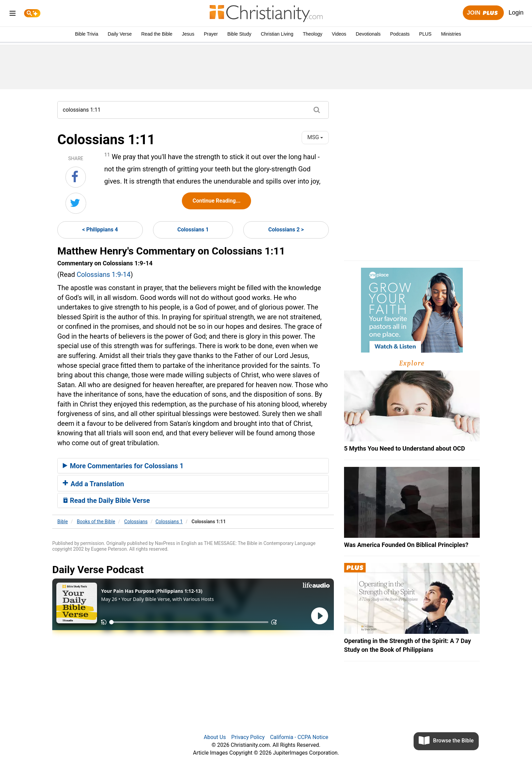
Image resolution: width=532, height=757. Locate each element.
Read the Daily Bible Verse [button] (106, 500)
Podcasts (400, 34)
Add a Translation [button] (93, 484)
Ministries (451, 34)
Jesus (188, 34)
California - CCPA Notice (299, 737)
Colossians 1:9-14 (104, 275)
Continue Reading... (216, 201)
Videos (339, 34)
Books (96, 522)
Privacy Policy (248, 737)
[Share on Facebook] (76, 177)
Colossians (136, 522)
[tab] (193, 466)
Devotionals (368, 34)
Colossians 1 (193, 230)
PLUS (425, 34)
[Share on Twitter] (76, 203)
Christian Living (277, 34)
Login (516, 13)
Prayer (211, 34)
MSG (315, 137)
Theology (312, 34)
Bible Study (239, 34)
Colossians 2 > (286, 230)
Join (483, 13)
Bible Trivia (87, 34)
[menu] (13, 14)
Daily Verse (120, 34)
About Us (215, 737)
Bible (63, 522)
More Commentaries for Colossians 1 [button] (123, 466)
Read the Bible (157, 34)
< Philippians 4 (100, 230)
